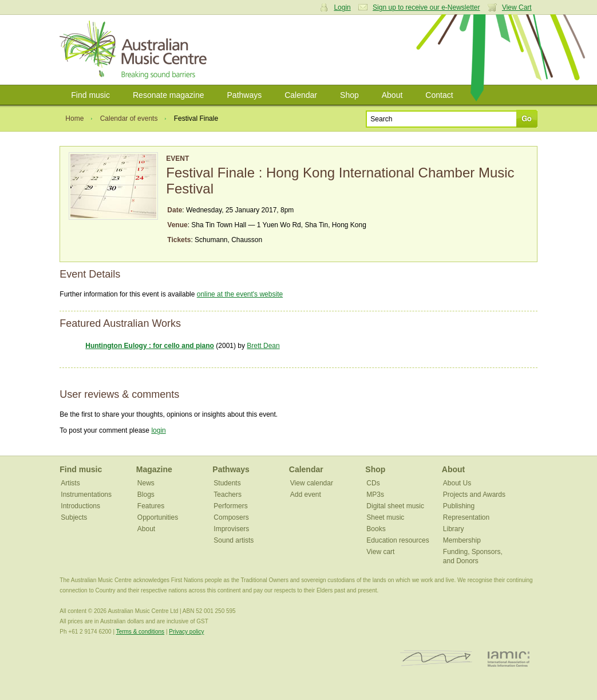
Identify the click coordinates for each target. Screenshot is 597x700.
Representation (466, 517)
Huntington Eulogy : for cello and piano (150, 346)
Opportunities (158, 517)
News (146, 483)
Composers (231, 517)
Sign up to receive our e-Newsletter (426, 7)
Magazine (154, 469)
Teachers (228, 495)
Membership (462, 540)
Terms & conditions (140, 632)
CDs (373, 483)
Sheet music (385, 517)
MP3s (375, 495)
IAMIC (509, 659)
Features (151, 506)
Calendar (301, 95)
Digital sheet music (395, 506)
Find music (90, 95)
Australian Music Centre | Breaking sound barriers (135, 50)
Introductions (80, 506)
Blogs (146, 495)
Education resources (398, 540)
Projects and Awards (474, 495)
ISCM (436, 659)
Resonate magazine (169, 95)
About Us (457, 483)
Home (74, 118)
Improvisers (231, 529)
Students (227, 483)
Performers (230, 506)
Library (454, 529)
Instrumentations (86, 495)
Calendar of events (129, 118)
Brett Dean (263, 346)
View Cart (517, 7)
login (158, 430)
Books (376, 529)
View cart (380, 552)
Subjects (74, 517)
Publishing (459, 506)
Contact (439, 95)
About (392, 95)
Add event (306, 495)
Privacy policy (186, 632)
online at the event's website (240, 294)
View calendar (312, 483)
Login (342, 7)
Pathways (245, 95)
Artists (70, 483)
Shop (349, 95)
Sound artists (234, 540)
